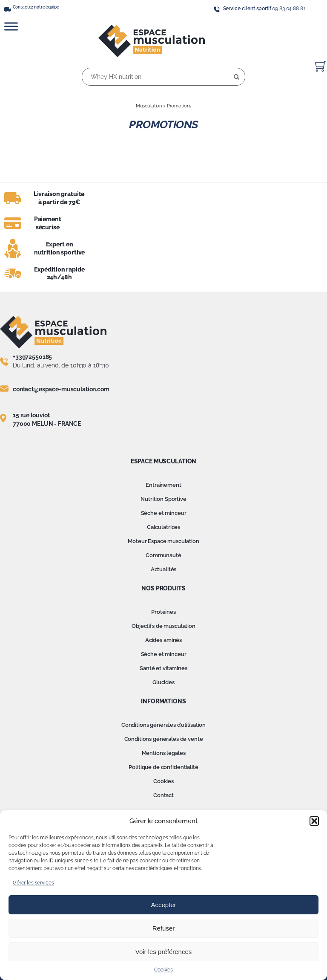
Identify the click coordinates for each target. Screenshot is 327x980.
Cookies (163, 970)
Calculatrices (163, 527)
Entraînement (163, 485)
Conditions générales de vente (164, 739)
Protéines (163, 612)
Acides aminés (163, 640)
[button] (314, 821)
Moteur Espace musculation (163, 541)
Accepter (163, 905)
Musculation (149, 106)
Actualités (164, 569)
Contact (163, 795)
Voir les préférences (164, 952)
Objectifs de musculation (163, 626)
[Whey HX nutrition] (163, 77)
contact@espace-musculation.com (61, 389)
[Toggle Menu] (11, 26)
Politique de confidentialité (163, 767)
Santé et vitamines (163, 668)
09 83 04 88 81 (288, 9)
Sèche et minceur (164, 513)
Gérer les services (33, 883)
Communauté (163, 555)
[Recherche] (236, 77)
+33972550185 (32, 357)
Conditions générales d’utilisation (163, 725)
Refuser (164, 928)
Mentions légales (164, 753)
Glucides (163, 682)
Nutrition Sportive (163, 499)
